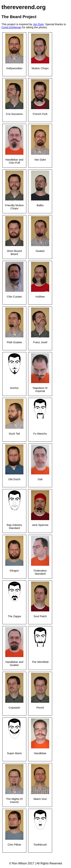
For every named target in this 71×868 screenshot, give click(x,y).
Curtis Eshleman (11, 27)
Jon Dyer (38, 24)
